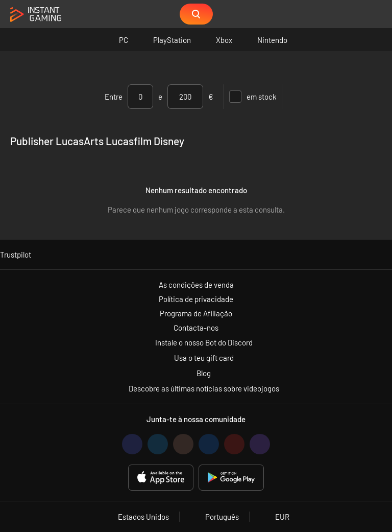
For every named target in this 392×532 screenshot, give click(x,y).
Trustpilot (16, 255)
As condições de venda (196, 285)
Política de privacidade (196, 299)
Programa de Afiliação (196, 313)
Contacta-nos (196, 328)
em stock (253, 97)
